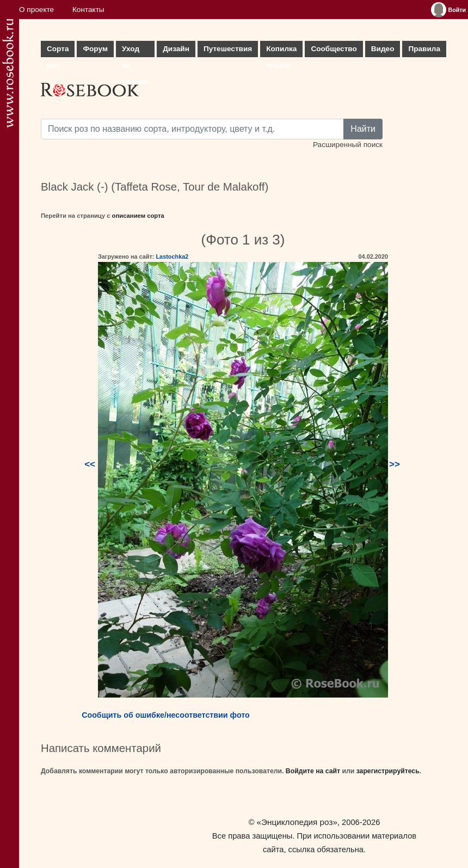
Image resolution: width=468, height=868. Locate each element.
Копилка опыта (281, 51)
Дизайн (176, 49)
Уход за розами (135, 51)
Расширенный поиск (348, 145)
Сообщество (334, 49)
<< (90, 464)
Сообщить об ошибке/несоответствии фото (166, 715)
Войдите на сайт (313, 771)
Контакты (88, 10)
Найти (363, 129)
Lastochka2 (172, 256)
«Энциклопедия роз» (297, 822)
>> (395, 464)
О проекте (36, 10)
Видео (383, 49)
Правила (424, 49)
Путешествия (228, 49)
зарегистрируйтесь (388, 771)
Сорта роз (58, 51)
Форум (95, 49)
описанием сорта (138, 216)
